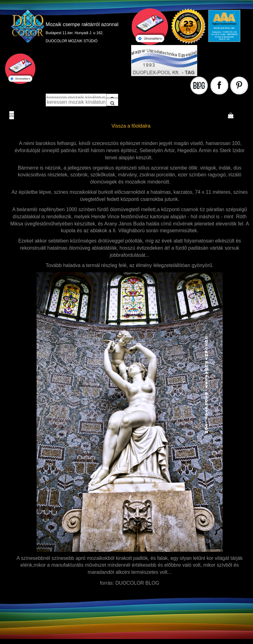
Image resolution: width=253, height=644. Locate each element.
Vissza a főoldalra (131, 126)
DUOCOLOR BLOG (137, 583)
